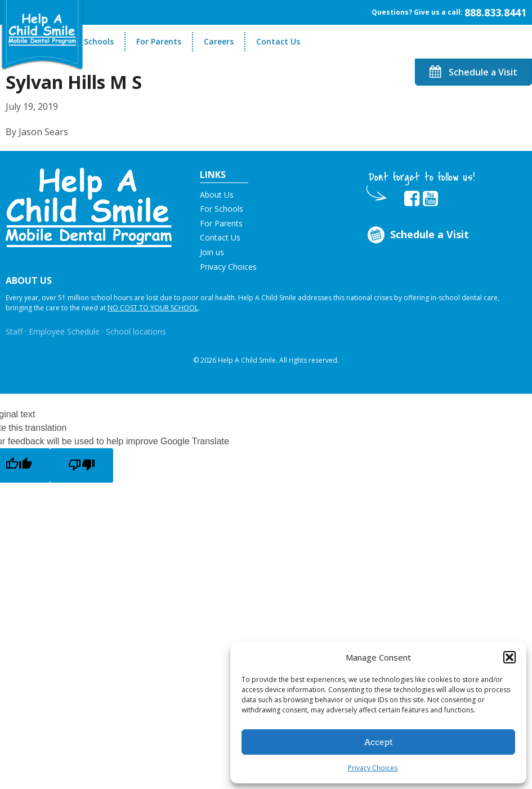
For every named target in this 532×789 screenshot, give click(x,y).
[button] (509, 657)
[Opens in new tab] (412, 199)
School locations (136, 331)
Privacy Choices (373, 768)
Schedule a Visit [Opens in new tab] (417, 235)
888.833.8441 (495, 12)
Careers (219, 41)
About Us (217, 195)
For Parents (159, 41)
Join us (212, 252)
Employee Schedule (64, 331)
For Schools (91, 41)
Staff (14, 331)
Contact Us (278, 41)
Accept (379, 742)
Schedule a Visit (473, 72)
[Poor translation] (82, 465)
